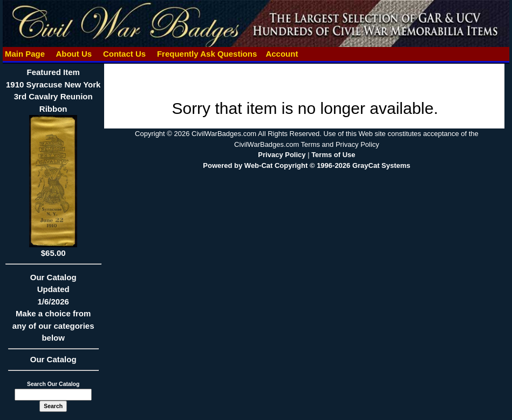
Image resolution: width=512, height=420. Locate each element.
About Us (74, 54)
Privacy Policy (282, 155)
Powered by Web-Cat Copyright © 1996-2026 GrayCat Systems (306, 165)
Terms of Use (333, 155)
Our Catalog (53, 359)
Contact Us (125, 54)
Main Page (25, 54)
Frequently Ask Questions (207, 54)
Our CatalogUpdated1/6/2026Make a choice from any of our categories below (53, 311)
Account (282, 54)
